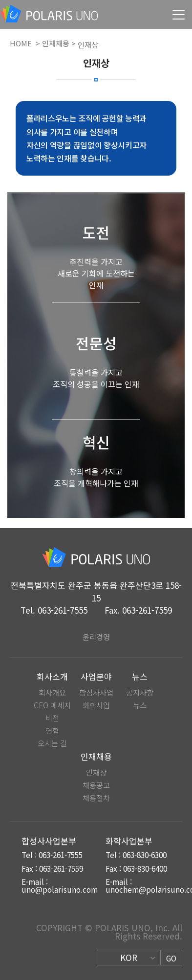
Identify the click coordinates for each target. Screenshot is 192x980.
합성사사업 (96, 692)
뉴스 (140, 705)
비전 (52, 718)
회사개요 (52, 692)
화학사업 (96, 705)
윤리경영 (96, 637)
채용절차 (96, 798)
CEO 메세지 (52, 705)
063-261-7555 (63, 610)
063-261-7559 (147, 610)
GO (171, 958)
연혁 (52, 730)
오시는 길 (52, 743)
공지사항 (140, 692)
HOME (21, 44)
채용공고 (96, 785)
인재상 (96, 772)
